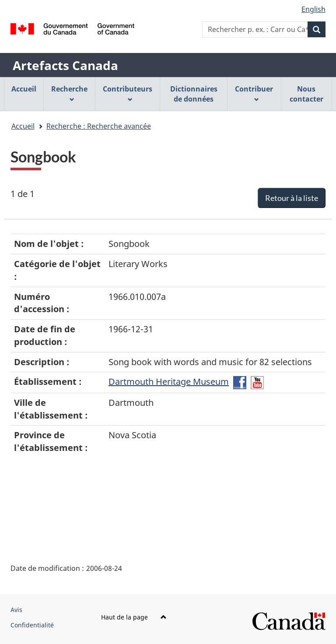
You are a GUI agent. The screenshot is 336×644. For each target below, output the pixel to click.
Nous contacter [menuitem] (306, 94)
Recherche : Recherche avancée (99, 126)
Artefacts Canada (65, 65)
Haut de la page (134, 617)
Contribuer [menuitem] (254, 93)
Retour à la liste (292, 198)
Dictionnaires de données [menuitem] (194, 94)
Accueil (23, 126)
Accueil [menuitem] (24, 89)
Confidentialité (32, 625)
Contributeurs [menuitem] (128, 93)
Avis (16, 610)
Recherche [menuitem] (69, 93)
